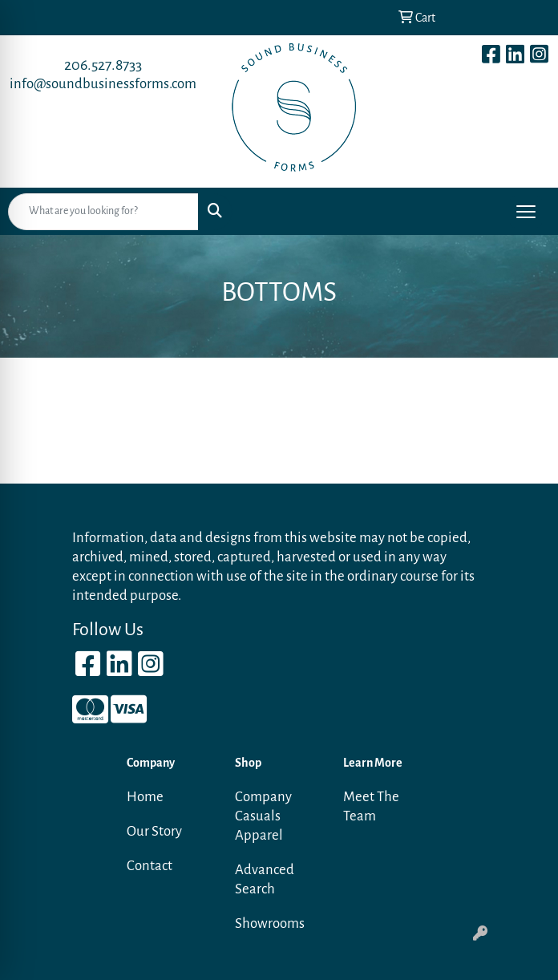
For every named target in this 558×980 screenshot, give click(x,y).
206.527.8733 (103, 65)
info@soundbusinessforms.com (103, 84)
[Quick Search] (103, 212)
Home (145, 797)
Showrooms (270, 923)
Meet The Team (371, 806)
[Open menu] (526, 212)
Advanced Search (265, 879)
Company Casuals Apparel (263, 816)
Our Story (154, 831)
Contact (150, 866)
